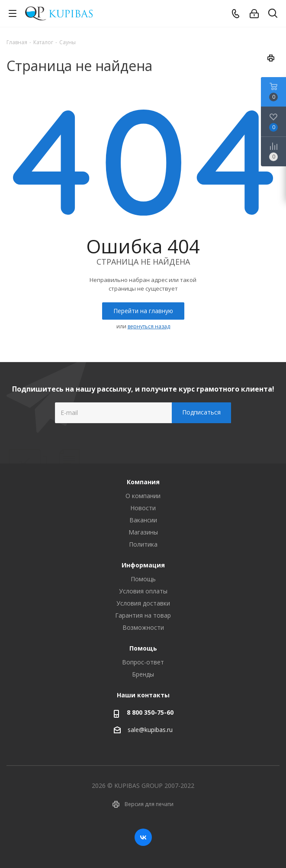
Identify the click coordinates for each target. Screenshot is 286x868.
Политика (143, 544)
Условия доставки (143, 603)
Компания (143, 482)
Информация (143, 565)
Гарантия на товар (143, 615)
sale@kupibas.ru (150, 730)
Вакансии (143, 520)
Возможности (143, 627)
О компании (143, 496)
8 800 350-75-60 (150, 712)
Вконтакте (143, 837)
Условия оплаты (143, 591)
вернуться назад (149, 326)
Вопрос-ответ (143, 662)
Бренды (143, 674)
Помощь (143, 579)
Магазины (143, 532)
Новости (143, 508)
